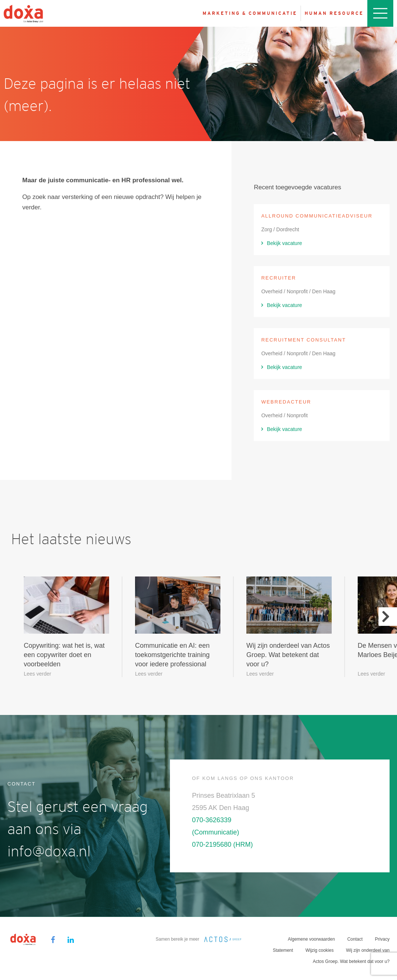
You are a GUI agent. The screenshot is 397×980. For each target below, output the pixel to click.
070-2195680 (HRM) (223, 845)
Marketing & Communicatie (250, 13)
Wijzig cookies (319, 950)
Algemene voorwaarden (311, 939)
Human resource (334, 13)
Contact (355, 939)
